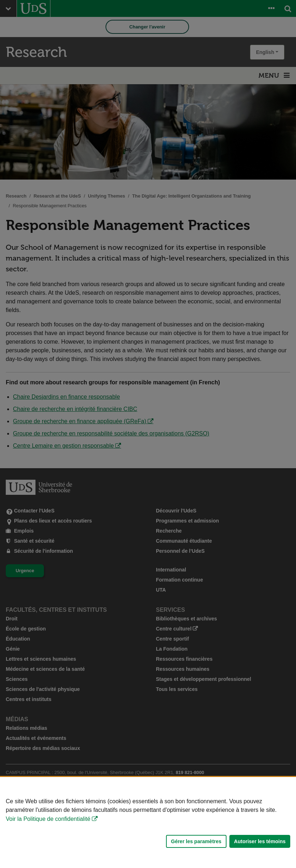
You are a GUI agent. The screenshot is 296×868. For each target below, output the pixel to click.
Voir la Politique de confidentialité (48, 819)
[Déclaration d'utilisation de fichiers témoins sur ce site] (148, 822)
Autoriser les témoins (260, 841)
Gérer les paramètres (196, 841)
